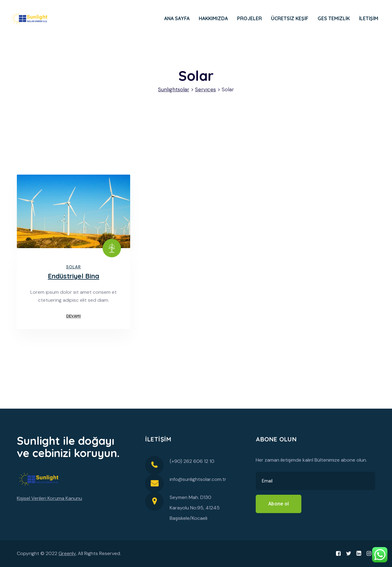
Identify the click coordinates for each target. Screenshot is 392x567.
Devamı (73, 316)
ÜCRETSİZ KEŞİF (290, 18)
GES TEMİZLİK (334, 18)
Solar (73, 267)
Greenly (67, 553)
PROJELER (249, 18)
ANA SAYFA (177, 18)
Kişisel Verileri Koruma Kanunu (49, 498)
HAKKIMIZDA (213, 18)
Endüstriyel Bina (73, 276)
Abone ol (279, 504)
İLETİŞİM (369, 18)
